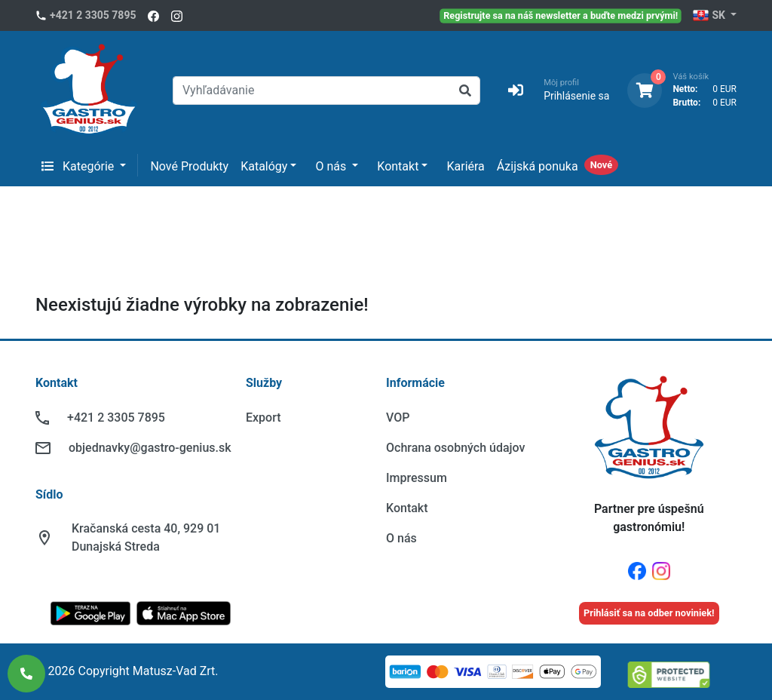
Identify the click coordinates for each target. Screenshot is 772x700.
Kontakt (398, 166)
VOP (398, 418)
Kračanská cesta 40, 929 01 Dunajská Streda (146, 537)
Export (263, 418)
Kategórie (79, 166)
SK (710, 16)
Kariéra (465, 166)
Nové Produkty (189, 166)
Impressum (417, 478)
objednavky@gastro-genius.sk (150, 448)
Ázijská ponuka (538, 166)
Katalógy (264, 166)
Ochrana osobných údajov (455, 448)
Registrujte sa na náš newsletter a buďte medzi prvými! (561, 15)
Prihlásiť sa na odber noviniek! (649, 613)
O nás (332, 166)
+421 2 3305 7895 (93, 15)
